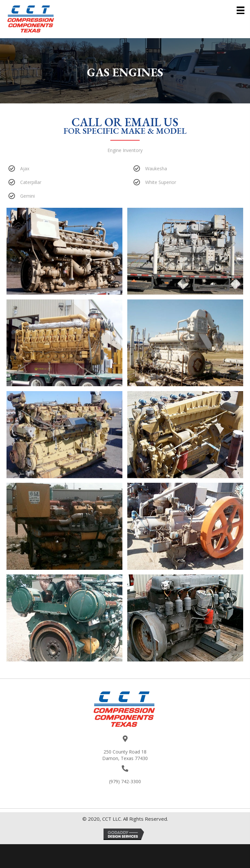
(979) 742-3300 (125, 781)
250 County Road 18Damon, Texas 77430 (125, 755)
